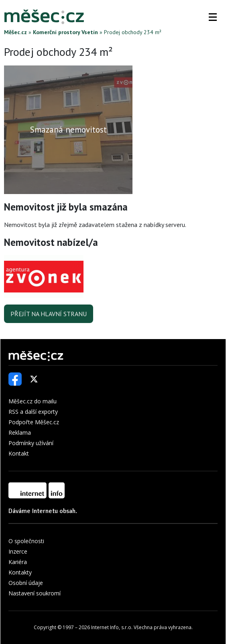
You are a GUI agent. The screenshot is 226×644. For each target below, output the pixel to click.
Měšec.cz (15, 32)
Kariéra (18, 562)
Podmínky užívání (31, 443)
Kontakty (20, 572)
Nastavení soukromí (35, 593)
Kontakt (19, 453)
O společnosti (26, 541)
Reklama (20, 432)
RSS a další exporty (33, 412)
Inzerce (18, 551)
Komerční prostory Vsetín (65, 32)
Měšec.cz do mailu (33, 401)
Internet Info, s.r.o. (112, 627)
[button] (213, 17)
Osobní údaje (26, 583)
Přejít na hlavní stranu (49, 314)
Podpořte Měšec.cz (34, 422)
